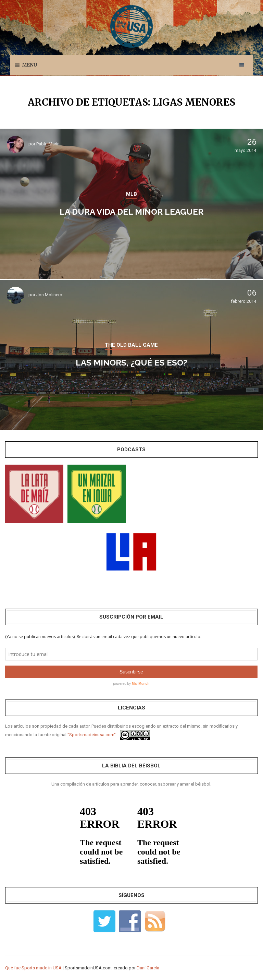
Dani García (148, 968)
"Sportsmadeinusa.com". (92, 735)
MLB (131, 194)
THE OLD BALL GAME (131, 345)
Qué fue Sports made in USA (33, 968)
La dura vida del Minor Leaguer (131, 212)
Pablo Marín (48, 144)
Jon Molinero (49, 295)
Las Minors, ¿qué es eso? (131, 363)
